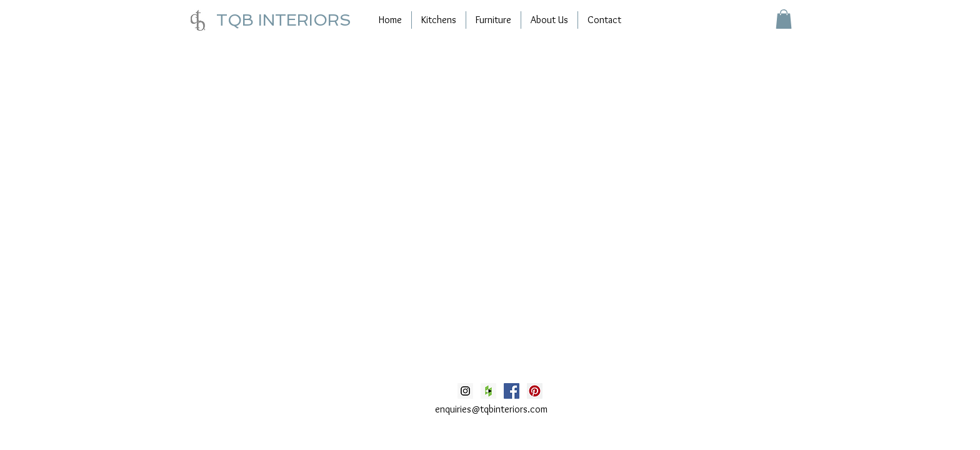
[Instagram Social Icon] (465, 391)
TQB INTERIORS (284, 20)
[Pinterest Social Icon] (535, 391)
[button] (784, 19)
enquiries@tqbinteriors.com (491, 409)
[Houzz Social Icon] (488, 391)
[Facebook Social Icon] (512, 391)
